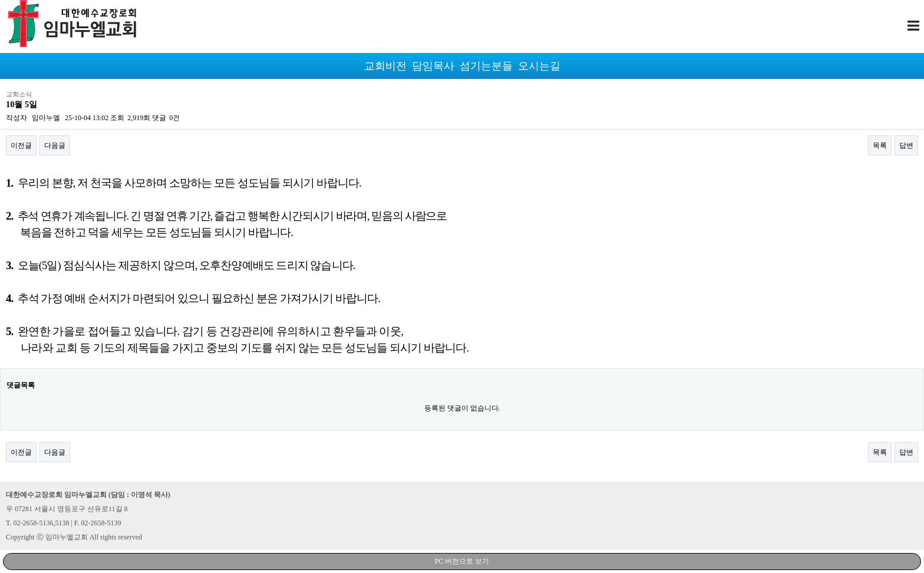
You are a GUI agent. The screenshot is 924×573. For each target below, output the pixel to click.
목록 (880, 145)
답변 (906, 145)
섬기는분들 (486, 66)
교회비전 (385, 66)
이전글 (21, 145)
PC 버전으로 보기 (462, 561)
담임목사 (433, 66)
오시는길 (539, 66)
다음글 (55, 145)
